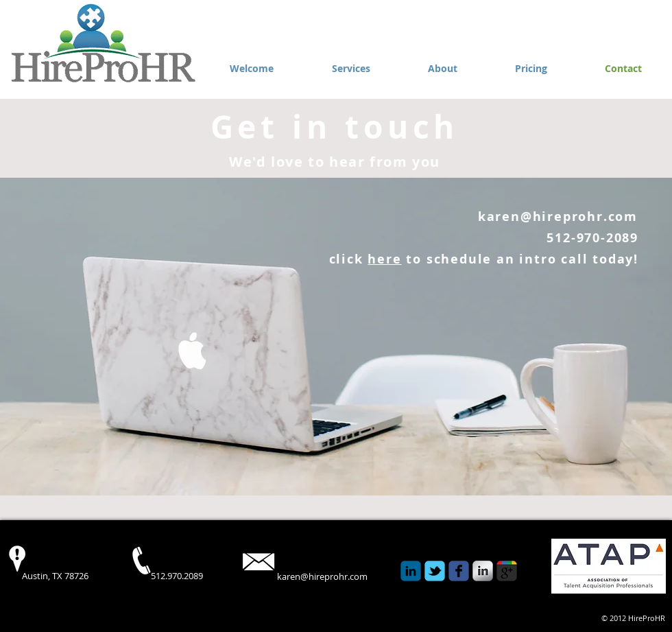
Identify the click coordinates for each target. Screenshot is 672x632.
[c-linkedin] (411, 571)
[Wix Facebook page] (459, 571)
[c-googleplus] (507, 571)
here (384, 259)
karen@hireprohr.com (558, 216)
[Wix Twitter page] (435, 571)
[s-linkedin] (483, 571)
